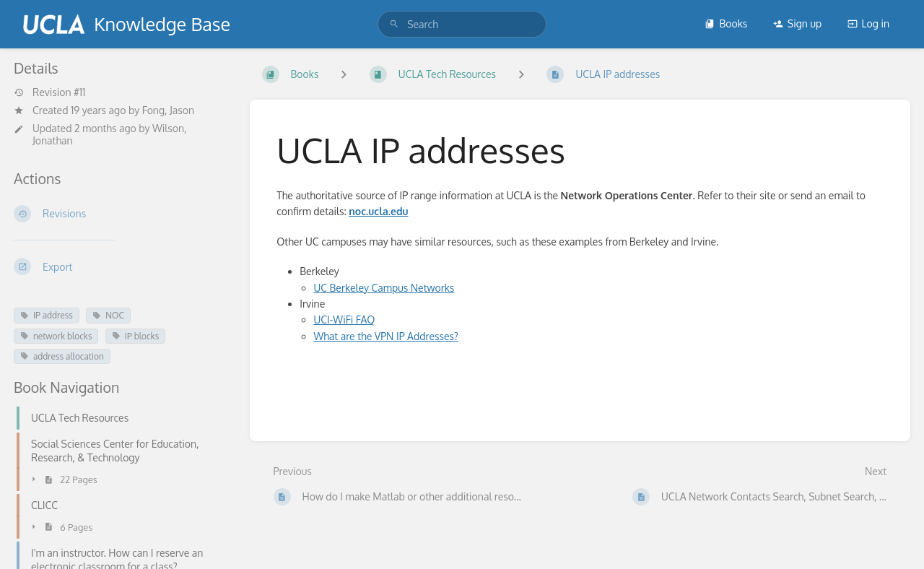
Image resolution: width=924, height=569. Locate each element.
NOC (108, 315)
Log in (868, 23)
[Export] (120, 266)
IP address (47, 315)
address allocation (62, 356)
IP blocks (135, 336)
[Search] (394, 24)
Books (726, 23)
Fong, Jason (168, 110)
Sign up (797, 23)
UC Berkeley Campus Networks (384, 288)
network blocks (56, 336)
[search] (462, 24)
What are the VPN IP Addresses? (386, 336)
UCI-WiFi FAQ (344, 320)
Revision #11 (49, 92)
